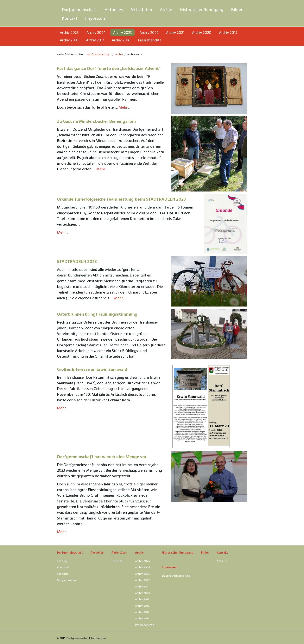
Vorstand (63, 567)
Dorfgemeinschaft (79, 10)
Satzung (62, 561)
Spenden (62, 574)
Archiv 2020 (202, 33)
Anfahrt (222, 561)
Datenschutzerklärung (176, 576)
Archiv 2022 (149, 33)
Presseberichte (150, 40)
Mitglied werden (67, 580)
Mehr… (124, 107)
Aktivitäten (141, 10)
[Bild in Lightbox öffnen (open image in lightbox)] (209, 88)
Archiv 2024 (96, 33)
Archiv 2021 (175, 33)
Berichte (117, 561)
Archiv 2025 (69, 33)
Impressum (96, 18)
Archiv (166, 10)
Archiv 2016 (121, 40)
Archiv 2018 (69, 40)
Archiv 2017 (95, 40)
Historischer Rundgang (202, 10)
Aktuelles (114, 10)
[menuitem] (79, 10)
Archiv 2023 (123, 33)
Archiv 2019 (228, 33)
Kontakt (70, 18)
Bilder (237, 10)
